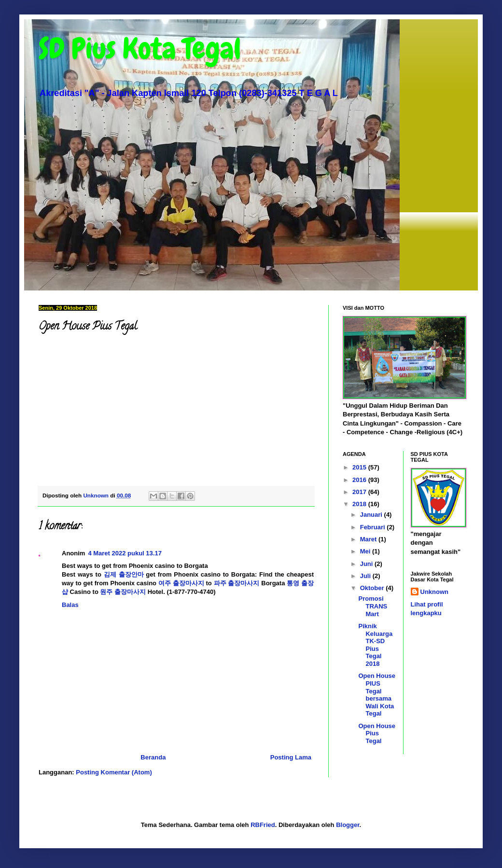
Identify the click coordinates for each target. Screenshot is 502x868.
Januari (372, 515)
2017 (360, 492)
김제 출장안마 (124, 574)
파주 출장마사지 (237, 583)
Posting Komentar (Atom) (114, 772)
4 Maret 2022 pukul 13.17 (125, 553)
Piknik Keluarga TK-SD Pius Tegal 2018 (375, 645)
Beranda (153, 757)
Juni (367, 564)
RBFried (263, 825)
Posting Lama (291, 757)
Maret (369, 539)
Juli (366, 576)
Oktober (373, 588)
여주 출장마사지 (181, 583)
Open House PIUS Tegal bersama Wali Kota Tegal (377, 695)
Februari (374, 527)
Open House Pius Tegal (377, 733)
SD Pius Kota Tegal (140, 48)
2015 (360, 467)
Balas (70, 605)
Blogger (348, 825)
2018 (360, 504)
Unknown (435, 592)
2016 (360, 480)
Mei (366, 551)
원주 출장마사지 (123, 592)
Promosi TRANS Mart (373, 606)
